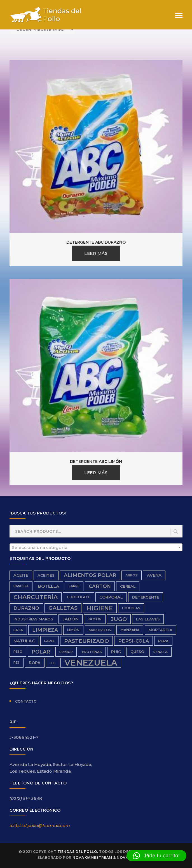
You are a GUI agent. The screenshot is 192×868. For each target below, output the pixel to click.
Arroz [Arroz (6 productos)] (132, 575)
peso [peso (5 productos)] (18, 652)
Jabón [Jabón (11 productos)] (71, 619)
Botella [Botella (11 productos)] (49, 586)
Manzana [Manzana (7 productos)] (130, 630)
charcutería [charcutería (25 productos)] (36, 597)
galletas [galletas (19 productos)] (63, 608)
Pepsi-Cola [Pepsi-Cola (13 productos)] (134, 641)
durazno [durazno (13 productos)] (26, 608)
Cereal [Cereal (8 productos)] (128, 586)
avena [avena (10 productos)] (154, 575)
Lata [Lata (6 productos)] (18, 630)
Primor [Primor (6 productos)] (66, 652)
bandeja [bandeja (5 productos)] (21, 586)
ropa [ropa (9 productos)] (35, 663)
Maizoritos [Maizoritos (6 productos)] (100, 630)
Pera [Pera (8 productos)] (163, 641)
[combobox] (96, 547)
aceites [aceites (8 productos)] (46, 575)
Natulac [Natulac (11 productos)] (24, 641)
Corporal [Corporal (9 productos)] (111, 597)
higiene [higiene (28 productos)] (100, 608)
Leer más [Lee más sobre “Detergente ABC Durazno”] (96, 253)
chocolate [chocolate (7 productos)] (79, 597)
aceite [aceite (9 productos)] (21, 575)
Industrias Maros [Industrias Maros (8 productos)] (33, 619)
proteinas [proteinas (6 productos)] (92, 652)
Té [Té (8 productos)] (52, 663)
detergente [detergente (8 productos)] (146, 597)
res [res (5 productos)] (17, 663)
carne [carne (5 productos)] (74, 586)
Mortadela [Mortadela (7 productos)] (160, 630)
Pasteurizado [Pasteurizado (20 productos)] (86, 641)
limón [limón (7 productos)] (73, 630)
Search (176, 532)
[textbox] (96, 548)
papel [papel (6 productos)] (50, 641)
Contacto (26, 701)
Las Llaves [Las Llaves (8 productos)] (148, 619)
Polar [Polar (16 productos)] (41, 652)
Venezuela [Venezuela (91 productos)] (91, 663)
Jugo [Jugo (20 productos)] (119, 619)
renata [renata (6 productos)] (161, 652)
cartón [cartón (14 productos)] (100, 586)
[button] (156, 856)
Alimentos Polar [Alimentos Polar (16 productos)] (90, 575)
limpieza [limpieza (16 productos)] (45, 630)
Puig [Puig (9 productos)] (116, 652)
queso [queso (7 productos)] (137, 652)
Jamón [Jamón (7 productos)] (95, 619)
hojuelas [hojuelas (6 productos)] (131, 608)
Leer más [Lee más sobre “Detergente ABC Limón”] (96, 473)
